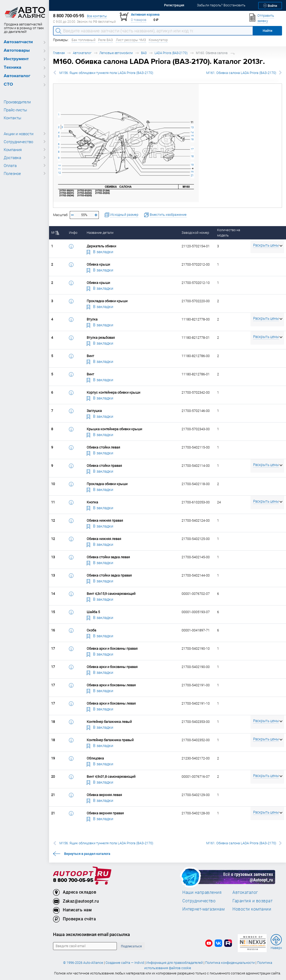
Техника (12, 67)
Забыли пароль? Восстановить (221, 5)
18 (192, 156)
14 (192, 132)
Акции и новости (19, 134)
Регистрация (174, 5)
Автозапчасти (18, 42)
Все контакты (97, 16)
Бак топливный (83, 40)
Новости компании (252, 909)
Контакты (12, 118)
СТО (8, 84)
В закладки (100, 252)
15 (192, 136)
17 (192, 149)
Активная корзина (145, 14)
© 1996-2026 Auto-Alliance (83, 963)
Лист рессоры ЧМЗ (131, 40)
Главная (59, 53)
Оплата (10, 165)
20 (192, 172)
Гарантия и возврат (252, 901)
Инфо (73, 233)
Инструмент (16, 59)
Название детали (100, 233)
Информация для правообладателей (175, 963)
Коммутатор (158, 40)
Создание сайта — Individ (125, 963)
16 (192, 139)
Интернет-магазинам (203, 909)
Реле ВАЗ (105, 40)
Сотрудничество (18, 142)
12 (59, 173)
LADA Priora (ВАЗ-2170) (171, 53)
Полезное (12, 173)
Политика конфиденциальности (230, 963)
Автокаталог (17, 76)
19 (192, 165)
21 (192, 175)
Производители (17, 102)
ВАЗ (144, 53)
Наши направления (202, 892)
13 (192, 127)
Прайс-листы (15, 110)
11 (59, 169)
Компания (13, 150)
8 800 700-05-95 (73, 880)
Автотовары (17, 50)
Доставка (12, 157)
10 (59, 166)
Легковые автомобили (116, 53)
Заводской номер (195, 233)
